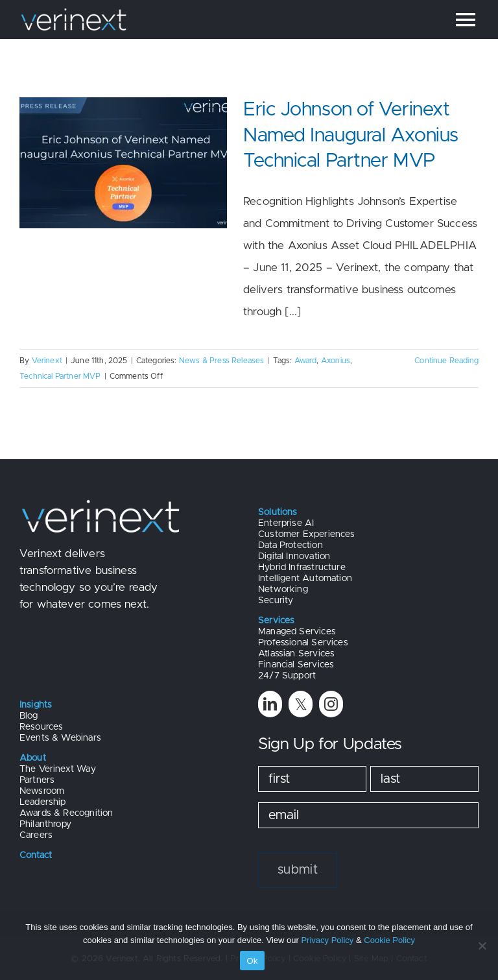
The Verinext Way (58, 769)
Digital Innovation (294, 556)
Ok (252, 961)
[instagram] (331, 704)
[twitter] (301, 704)
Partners (37, 780)
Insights (36, 705)
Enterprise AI (286, 523)
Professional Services (303, 643)
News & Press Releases (222, 361)
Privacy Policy (327, 940)
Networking (283, 590)
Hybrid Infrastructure (302, 568)
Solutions (278, 512)
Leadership (43, 802)
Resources (41, 727)
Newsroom (42, 791)
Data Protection (290, 545)
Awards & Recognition (66, 813)
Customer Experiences (306, 534)
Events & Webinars (60, 738)
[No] (482, 946)
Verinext (47, 361)
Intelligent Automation (305, 579)
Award (306, 361)
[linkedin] (270, 704)
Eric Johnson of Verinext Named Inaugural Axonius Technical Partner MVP (351, 135)
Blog (29, 716)
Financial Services (296, 665)
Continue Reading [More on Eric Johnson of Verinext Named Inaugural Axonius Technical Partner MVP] (446, 361)
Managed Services (297, 632)
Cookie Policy (389, 940)
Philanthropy (45, 824)
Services (276, 621)
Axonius (336, 361)
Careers (36, 835)
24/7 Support (287, 676)
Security (276, 601)
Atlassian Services (296, 654)
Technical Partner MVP (60, 376)
